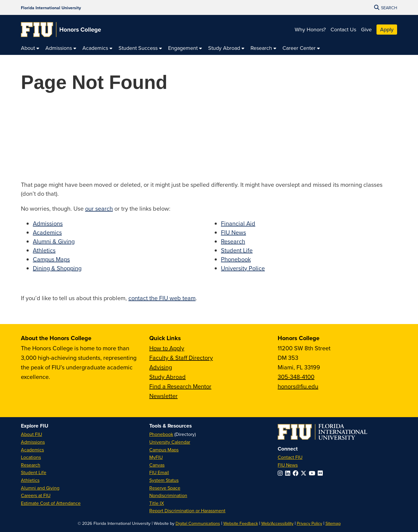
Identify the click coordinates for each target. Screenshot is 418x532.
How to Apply (167, 348)
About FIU (31, 434)
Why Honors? (310, 29)
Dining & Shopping (57, 268)
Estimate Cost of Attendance (51, 503)
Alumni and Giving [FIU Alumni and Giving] (40, 488)
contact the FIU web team (162, 298)
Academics (47, 232)
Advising (161, 367)
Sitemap (333, 523)
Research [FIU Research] (31, 465)
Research (233, 241)
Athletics (44, 250)
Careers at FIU (36, 495)
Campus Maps (51, 259)
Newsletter (163, 396)
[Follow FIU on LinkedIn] (289, 473)
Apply (387, 29)
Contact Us (343, 29)
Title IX (157, 503)
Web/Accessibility (277, 523)
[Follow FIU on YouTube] (313, 473)
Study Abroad (167, 377)
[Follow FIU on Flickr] (321, 473)
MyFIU (156, 457)
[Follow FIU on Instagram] (281, 473)
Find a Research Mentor (180, 386)
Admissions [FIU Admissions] (33, 442)
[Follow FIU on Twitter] (305, 473)
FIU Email (159, 472)
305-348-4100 (296, 377)
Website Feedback (241, 523)
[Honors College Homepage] (61, 30)
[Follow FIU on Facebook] (297, 473)
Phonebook (236, 259)
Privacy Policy (309, 523)
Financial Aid (238, 223)
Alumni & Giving (54, 241)
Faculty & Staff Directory (181, 358)
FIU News (233, 232)
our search (99, 208)
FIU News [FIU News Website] (288, 465)
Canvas (157, 465)
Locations (31, 457)
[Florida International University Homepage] (51, 7)
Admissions (48, 223)
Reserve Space (165, 488)
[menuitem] (30, 48)
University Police (243, 268)
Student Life (237, 250)
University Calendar (170, 442)
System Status (164, 480)
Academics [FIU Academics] (32, 450)
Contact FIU (290, 457)
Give (366, 29)
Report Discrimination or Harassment (187, 511)
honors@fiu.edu (298, 386)
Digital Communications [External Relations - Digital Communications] (198, 523)
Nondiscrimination (168, 495)
